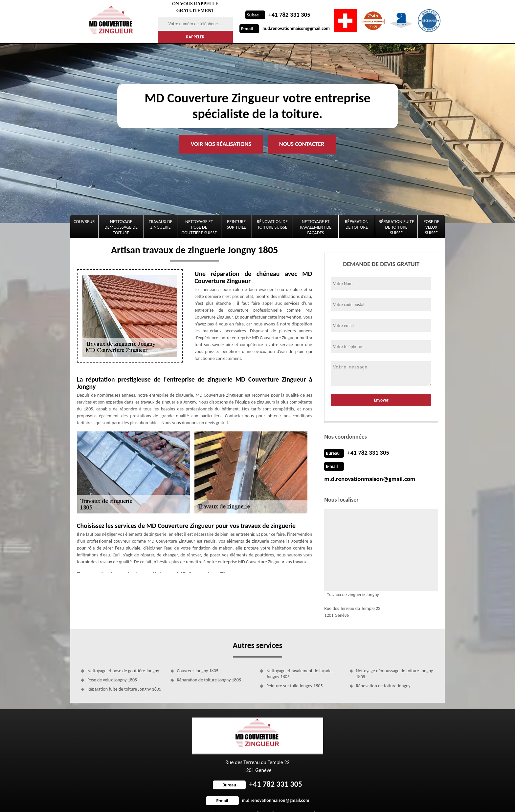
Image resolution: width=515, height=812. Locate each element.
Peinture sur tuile (236, 224)
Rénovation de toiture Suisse (272, 224)
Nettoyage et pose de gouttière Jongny (123, 658)
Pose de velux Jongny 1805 (112, 667)
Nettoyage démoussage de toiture (121, 227)
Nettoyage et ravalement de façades (316, 227)
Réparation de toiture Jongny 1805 (209, 667)
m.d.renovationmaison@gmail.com (285, 28)
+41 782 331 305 (277, 15)
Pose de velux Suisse (431, 227)
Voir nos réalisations (221, 144)
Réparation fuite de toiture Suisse (396, 227)
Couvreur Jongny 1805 (198, 658)
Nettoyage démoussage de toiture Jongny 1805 (395, 661)
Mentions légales (307, 800)
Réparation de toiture (357, 224)
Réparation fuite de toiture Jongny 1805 (124, 676)
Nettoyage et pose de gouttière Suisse (199, 227)
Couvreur (84, 222)
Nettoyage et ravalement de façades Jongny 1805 (300, 661)
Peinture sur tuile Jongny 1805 (294, 673)
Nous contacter (302, 144)
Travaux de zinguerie (161, 224)
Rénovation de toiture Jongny (383, 673)
